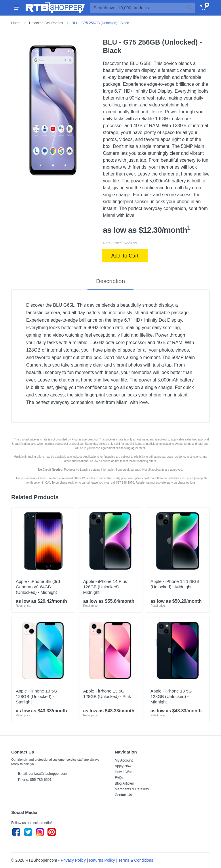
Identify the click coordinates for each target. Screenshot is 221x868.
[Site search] (137, 8)
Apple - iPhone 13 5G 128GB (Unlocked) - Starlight (36, 696)
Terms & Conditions (136, 860)
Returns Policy (102, 860)
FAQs (119, 778)
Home (16, 23)
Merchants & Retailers (132, 789)
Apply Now (123, 766)
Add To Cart (125, 256)
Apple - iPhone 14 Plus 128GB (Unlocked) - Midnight (105, 587)
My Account (124, 760)
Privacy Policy (73, 860)
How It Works (125, 772)
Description (110, 281)
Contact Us (123, 795)
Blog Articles (124, 783)
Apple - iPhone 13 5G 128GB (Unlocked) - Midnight (171, 696)
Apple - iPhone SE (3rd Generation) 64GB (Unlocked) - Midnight (38, 587)
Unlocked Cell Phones (46, 23)
